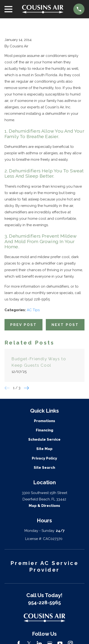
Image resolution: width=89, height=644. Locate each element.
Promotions (44, 421)
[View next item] (26, 388)
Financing (44, 430)
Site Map (44, 449)
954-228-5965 (44, 603)
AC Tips (33, 310)
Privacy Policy (44, 458)
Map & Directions (44, 506)
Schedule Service (44, 439)
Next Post (65, 325)
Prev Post (23, 325)
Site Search (44, 468)
